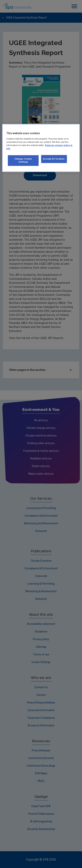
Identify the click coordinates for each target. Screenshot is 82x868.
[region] (41, 148)
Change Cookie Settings (23, 160)
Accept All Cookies (54, 159)
